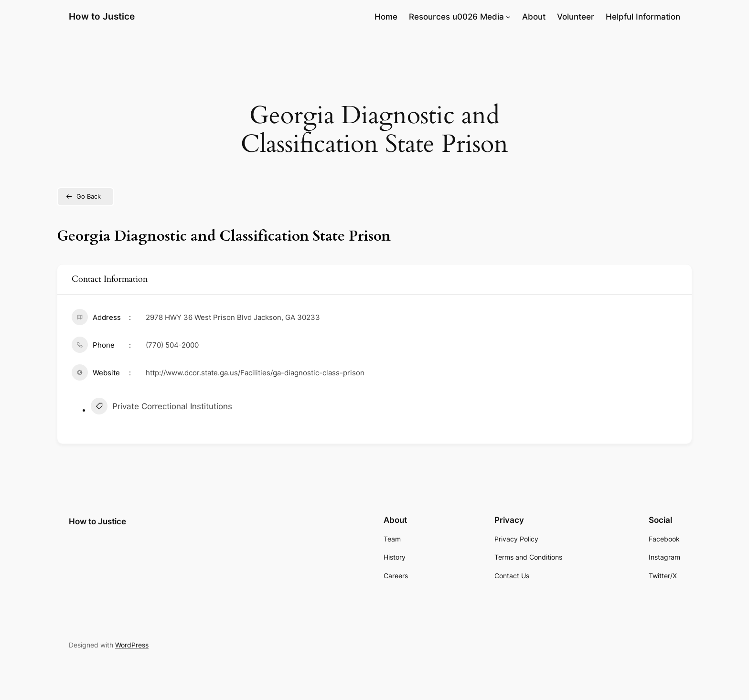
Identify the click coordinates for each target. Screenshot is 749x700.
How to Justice (102, 16)
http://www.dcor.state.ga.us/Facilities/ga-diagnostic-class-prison (255, 373)
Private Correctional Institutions (161, 407)
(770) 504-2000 (172, 345)
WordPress (132, 645)
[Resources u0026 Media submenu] (508, 17)
